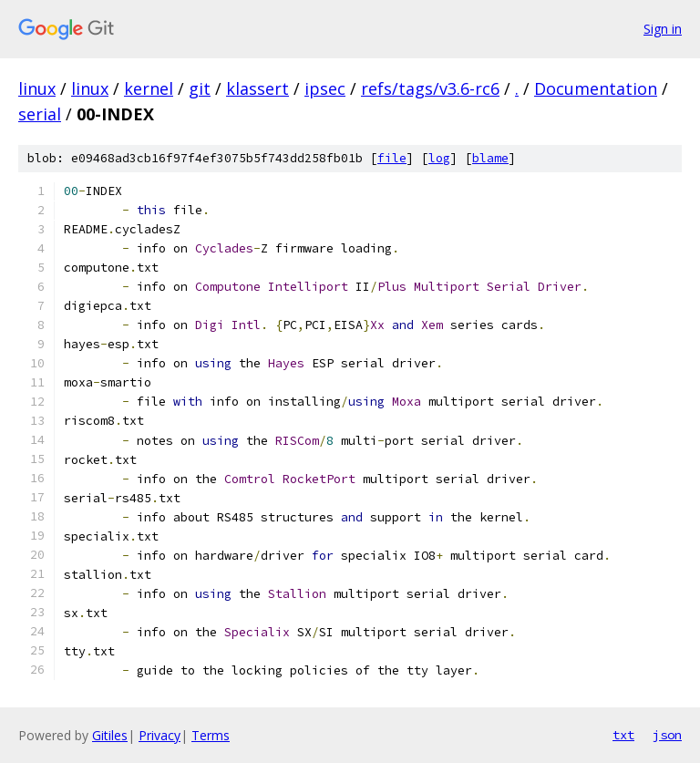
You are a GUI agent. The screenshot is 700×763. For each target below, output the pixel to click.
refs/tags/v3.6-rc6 (430, 88)
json (667, 735)
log (439, 158)
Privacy (160, 735)
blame (490, 158)
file (392, 158)
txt (623, 735)
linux (37, 88)
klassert (257, 88)
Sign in (663, 29)
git (200, 88)
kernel (149, 88)
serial (40, 114)
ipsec (325, 88)
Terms (211, 735)
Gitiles (110, 735)
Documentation (596, 88)
